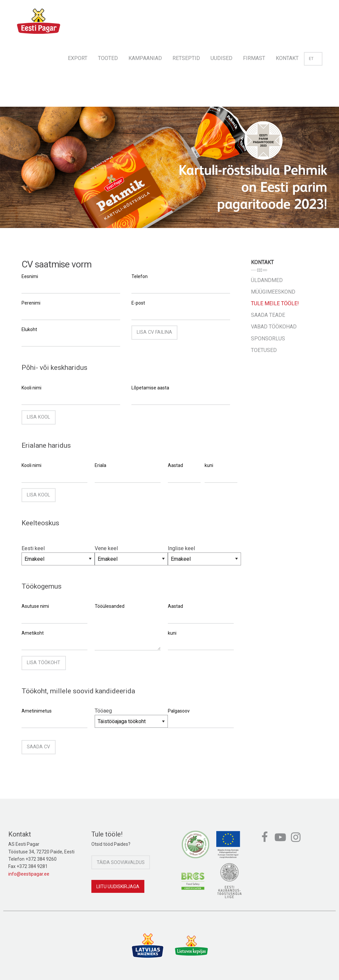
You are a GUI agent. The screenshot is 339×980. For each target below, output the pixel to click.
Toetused (264, 350)
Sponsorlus (268, 339)
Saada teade (268, 315)
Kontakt (287, 58)
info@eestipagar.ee (29, 874)
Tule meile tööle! (275, 303)
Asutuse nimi (35, 606)
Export (78, 58)
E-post (138, 303)
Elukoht (29, 329)
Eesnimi (30, 276)
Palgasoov (179, 711)
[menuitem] (78, 56)
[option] (169, 167)
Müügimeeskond (273, 292)
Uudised (221, 58)
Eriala (100, 465)
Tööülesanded (110, 606)
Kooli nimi (31, 388)
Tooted (108, 58)
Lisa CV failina (154, 332)
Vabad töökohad (274, 327)
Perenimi (31, 303)
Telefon (140, 276)
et (313, 59)
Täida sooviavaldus (121, 862)
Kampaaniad (145, 58)
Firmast (254, 58)
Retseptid (186, 58)
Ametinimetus (37, 711)
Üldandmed (267, 280)
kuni (209, 465)
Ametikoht (33, 633)
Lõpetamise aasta (150, 388)
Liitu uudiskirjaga (118, 887)
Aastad (175, 465)
